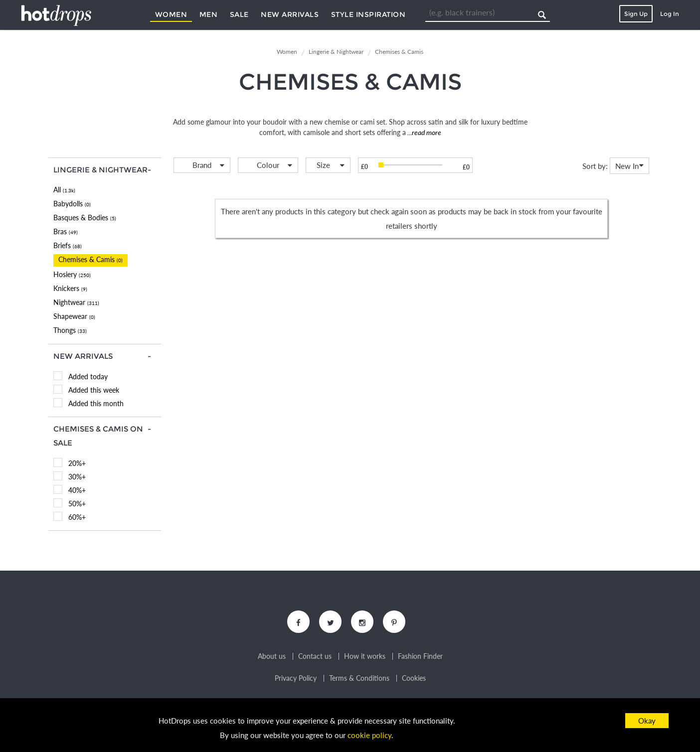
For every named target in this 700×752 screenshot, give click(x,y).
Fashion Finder (420, 656)
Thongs (70, 330)
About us (272, 656)
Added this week (94, 390)
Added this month (96, 403)
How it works (365, 656)
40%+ (77, 490)
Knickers (70, 288)
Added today (88, 376)
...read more (424, 132)
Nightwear (76, 302)
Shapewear (74, 316)
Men (209, 14)
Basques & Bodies (85, 218)
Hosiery (72, 274)
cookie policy (369, 735)
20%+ (77, 463)
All (64, 190)
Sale (239, 14)
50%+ (77, 504)
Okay (647, 721)
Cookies (414, 678)
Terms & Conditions (359, 678)
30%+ (77, 477)
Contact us (315, 656)
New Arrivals (290, 14)
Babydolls (72, 204)
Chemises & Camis (90, 259)
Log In (670, 14)
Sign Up (636, 14)
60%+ (77, 517)
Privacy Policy (296, 678)
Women (171, 14)
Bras (66, 231)
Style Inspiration (368, 14)
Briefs (68, 245)
